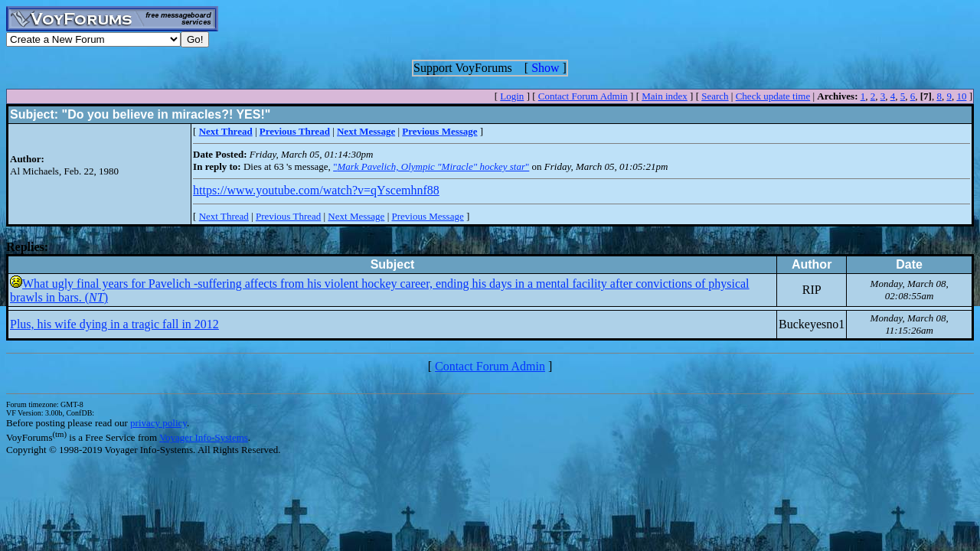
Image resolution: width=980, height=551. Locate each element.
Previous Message (427, 216)
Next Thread (224, 216)
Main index (665, 96)
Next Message (356, 216)
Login (512, 96)
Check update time (773, 96)
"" (431, 166)
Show (545, 68)
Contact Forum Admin (583, 96)
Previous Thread (288, 216)
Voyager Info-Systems (204, 437)
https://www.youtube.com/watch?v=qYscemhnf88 (316, 190)
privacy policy (158, 423)
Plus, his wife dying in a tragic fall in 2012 (114, 324)
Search (715, 96)
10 (961, 96)
